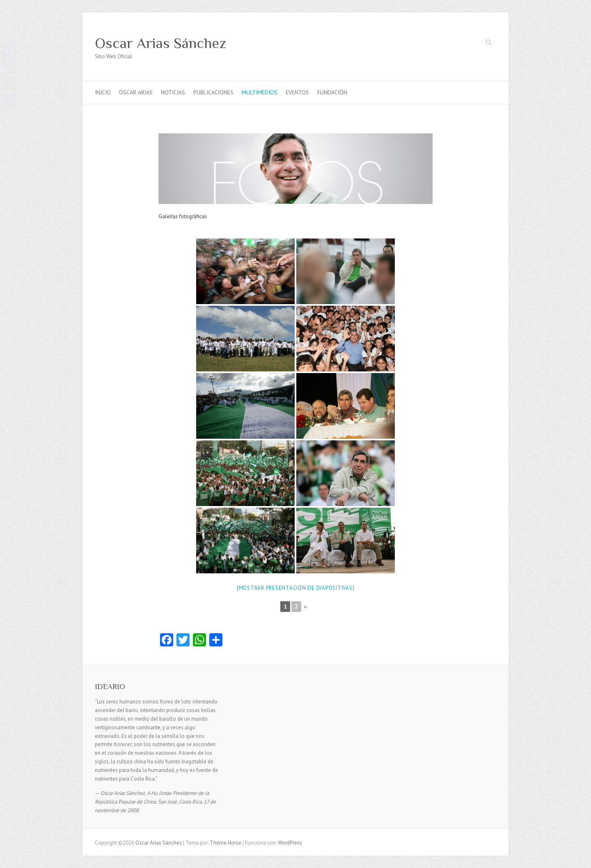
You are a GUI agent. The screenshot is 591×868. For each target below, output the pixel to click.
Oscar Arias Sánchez (160, 43)
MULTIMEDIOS (260, 92)
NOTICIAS (173, 92)
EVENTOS (297, 92)
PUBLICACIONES (213, 92)
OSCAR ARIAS (136, 92)
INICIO (103, 92)
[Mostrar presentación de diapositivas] (296, 588)
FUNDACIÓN (332, 92)
